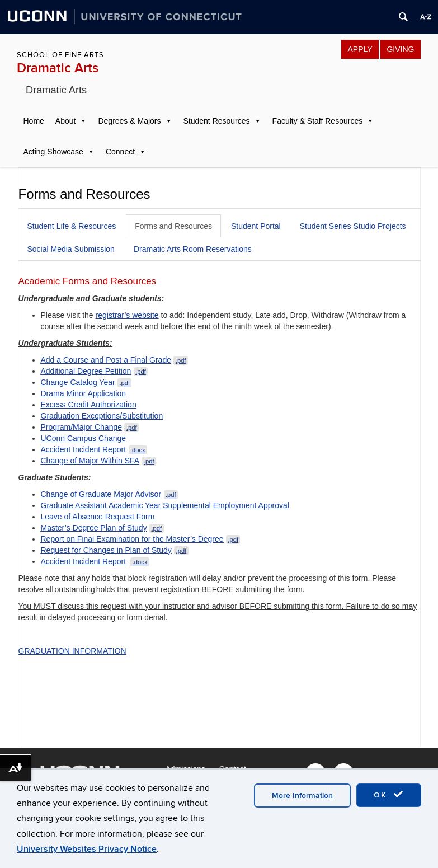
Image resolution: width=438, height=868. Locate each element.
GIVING (400, 49)
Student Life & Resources (72, 226)
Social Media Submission (71, 249)
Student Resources (217, 121)
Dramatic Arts (58, 68)
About (66, 121)
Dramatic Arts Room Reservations (193, 249)
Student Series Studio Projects (353, 226)
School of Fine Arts (60, 55)
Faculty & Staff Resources (318, 121)
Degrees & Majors (129, 121)
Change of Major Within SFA (99, 461)
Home (34, 121)
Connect (120, 152)
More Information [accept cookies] (302, 796)
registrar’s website (127, 315)
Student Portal (256, 226)
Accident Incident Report (94, 449)
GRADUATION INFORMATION (72, 651)
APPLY (360, 49)
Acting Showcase (53, 152)
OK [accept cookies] (389, 795)
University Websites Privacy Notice (87, 849)
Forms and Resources (173, 226)
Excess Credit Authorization (89, 405)
